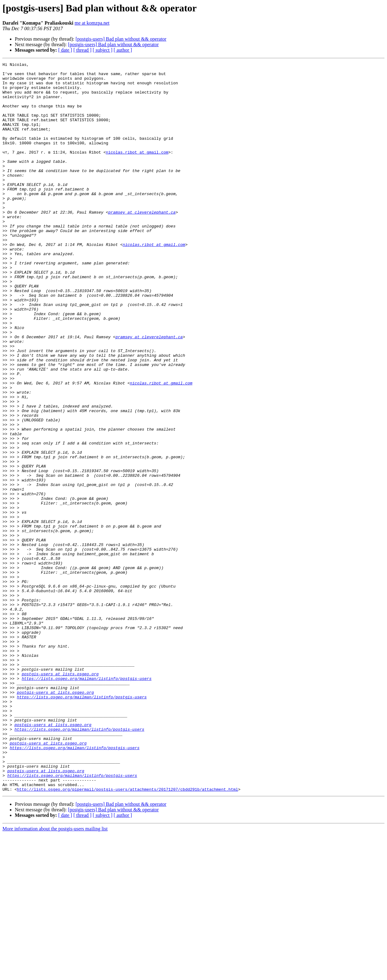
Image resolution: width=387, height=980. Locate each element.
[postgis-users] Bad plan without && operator (121, 39)
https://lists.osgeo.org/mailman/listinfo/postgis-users (86, 802)
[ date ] (65, 50)
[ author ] (123, 50)
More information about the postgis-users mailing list (55, 975)
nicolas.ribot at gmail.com (137, 171)
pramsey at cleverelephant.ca (142, 243)
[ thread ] (82, 50)
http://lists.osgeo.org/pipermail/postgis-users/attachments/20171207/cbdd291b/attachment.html (128, 935)
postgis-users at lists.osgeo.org (60, 797)
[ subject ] (103, 50)
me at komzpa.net (92, 23)
